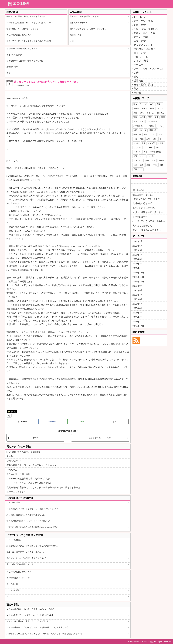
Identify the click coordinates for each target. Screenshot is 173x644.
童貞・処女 (140, 53)
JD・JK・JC (140, 17)
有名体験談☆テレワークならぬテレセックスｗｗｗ (31, 465)
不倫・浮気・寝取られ (146, 29)
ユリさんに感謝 (13, 590)
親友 (144, 143)
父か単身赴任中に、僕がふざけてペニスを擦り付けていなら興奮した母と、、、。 (42, 627)
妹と (8, 596)
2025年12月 (138, 273)
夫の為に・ (12, 456)
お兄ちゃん (12, 470)
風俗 (157, 148)
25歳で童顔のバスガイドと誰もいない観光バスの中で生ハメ (33, 509)
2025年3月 (138, 313)
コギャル (150, 113)
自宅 (135, 130)
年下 (161, 139)
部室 (163, 117)
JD (158, 108)
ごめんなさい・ (14, 461)
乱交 (136, 77)
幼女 (135, 113)
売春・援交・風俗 (143, 85)
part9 (35, 438)
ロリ (152, 104)
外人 (136, 89)
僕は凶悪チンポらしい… (144, 195)
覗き (135, 104)
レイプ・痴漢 (141, 61)
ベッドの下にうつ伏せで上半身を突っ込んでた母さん (149, 223)
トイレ (160, 126)
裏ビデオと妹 (12, 584)
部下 (155, 139)
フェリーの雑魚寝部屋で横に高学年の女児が (28, 479)
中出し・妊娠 (141, 57)
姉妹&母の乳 (139, 190)
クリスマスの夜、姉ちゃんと (19, 35)
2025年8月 (138, 290)
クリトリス (138, 161)
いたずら (152, 143)
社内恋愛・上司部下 (145, 49)
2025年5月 (138, 304)
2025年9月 (138, 286)
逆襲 (148, 165)
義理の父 (153, 130)
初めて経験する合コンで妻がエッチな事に (88, 29)
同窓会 (152, 126)
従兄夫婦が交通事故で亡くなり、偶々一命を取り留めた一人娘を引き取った (43, 488)
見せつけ (144, 104)
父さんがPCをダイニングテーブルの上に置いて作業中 (30, 615)
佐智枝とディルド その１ (100, 438)
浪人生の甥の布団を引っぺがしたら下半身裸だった (29, 521)
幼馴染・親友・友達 (145, 33)
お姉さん (161, 113)
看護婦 (136, 108)
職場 (135, 117)
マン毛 (151, 156)
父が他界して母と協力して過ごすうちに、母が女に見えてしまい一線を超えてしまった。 (45, 634)
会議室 (143, 117)
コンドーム (148, 148)
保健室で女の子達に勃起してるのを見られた (26, 16)
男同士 (159, 104)
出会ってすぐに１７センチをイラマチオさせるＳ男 (29, 41)
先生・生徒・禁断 (143, 21)
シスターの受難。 (14, 503)
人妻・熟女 (140, 41)
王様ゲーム (138, 169)
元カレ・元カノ (142, 37)
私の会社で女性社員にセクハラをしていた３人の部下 (30, 23)
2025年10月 (138, 282)
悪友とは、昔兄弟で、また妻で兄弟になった (26, 515)
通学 (135, 121)
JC (163, 108)
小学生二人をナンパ (16, 492)
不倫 (135, 139)
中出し (161, 143)
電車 (142, 121)
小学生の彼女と (140, 217)
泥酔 (136, 73)
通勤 (150, 117)
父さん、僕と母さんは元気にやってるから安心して (29, 621)
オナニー (139, 65)
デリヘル (137, 152)
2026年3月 (138, 259)
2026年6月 (138, 246)
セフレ (136, 143)
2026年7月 (138, 241)
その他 (13, 412)
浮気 (160, 134)
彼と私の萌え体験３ (78, 23)
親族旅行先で (76, 35)
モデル (144, 108)
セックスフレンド (143, 45)
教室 (157, 117)
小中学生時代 (156, 152)
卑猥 (155, 165)
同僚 (142, 139)
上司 (148, 139)
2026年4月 (138, 255)
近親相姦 (139, 81)
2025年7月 (138, 295)
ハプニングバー (140, 126)
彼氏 (145, 134)
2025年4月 (138, 308)
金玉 (135, 156)
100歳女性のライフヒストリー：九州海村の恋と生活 (148, 201)
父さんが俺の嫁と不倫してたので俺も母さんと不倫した (31, 609)
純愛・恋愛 (140, 25)
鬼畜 (142, 165)
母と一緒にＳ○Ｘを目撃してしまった (23, 29)
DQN (142, 113)
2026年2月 (138, 264)
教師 (152, 108)
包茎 (135, 165)
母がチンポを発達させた (144, 208)
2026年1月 (138, 268)
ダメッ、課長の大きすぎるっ (147, 230)
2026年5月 (138, 250)
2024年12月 (138, 326)
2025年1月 (138, 322)
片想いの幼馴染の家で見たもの (148, 212)
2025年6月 (138, 299)
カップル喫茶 (152, 121)
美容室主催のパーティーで (18, 578)
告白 (161, 165)
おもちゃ (137, 148)
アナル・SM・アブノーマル (149, 69)
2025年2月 (138, 317)
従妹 (72, 41)
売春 (145, 152)
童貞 (154, 161)
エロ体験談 (149, 642)
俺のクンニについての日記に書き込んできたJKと (28, 558)
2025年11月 (138, 277)
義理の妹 (137, 134)
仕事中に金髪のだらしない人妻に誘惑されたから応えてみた (33, 527)
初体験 (161, 161)
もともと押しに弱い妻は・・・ (22, 474)
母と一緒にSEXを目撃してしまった (85, 16)
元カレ (153, 134)
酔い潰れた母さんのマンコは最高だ (24, 452)
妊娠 (147, 161)
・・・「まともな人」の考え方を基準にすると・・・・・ (35, 483)
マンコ (143, 156)
